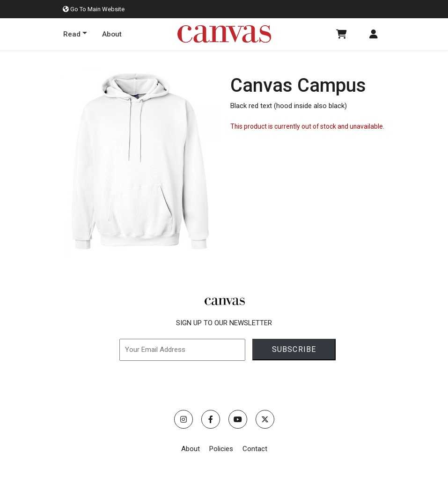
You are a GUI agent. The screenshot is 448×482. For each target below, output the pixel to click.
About (191, 449)
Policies (221, 449)
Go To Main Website (94, 9)
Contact (255, 449)
